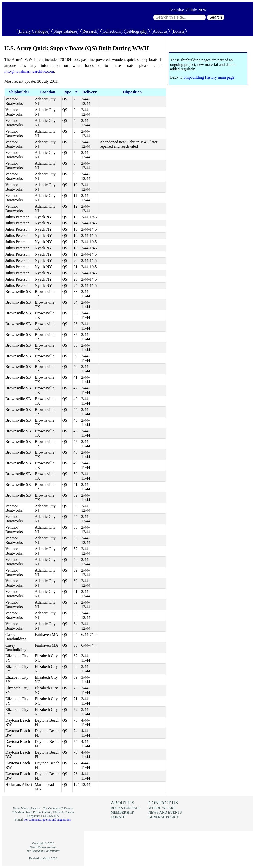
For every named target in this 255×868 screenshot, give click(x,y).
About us (160, 31)
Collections (112, 31)
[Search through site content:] (180, 17)
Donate (179, 31)
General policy (164, 817)
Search (216, 17)
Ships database (65, 31)
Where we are (162, 808)
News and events (165, 812)
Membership (122, 812)
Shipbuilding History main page (209, 77)
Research (90, 31)
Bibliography (137, 31)
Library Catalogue (33, 31)
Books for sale (126, 808)
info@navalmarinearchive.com (29, 71)
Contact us (163, 803)
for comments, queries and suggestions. (48, 820)
